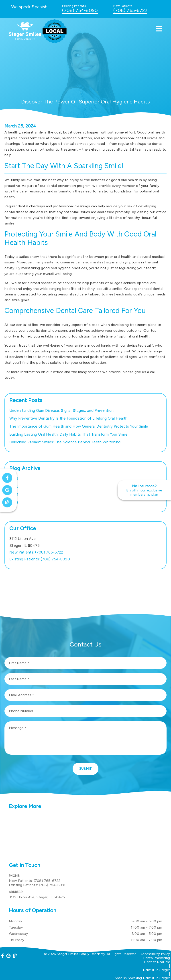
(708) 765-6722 (130, 10)
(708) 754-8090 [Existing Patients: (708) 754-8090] (40, 559)
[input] (85, 663)
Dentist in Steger (156, 970)
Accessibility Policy (155, 954)
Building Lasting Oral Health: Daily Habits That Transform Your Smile (69, 434)
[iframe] (85, 836)
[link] (25, 39)
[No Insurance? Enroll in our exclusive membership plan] (144, 490)
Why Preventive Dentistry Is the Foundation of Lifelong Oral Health (68, 418)
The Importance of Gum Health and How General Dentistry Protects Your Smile (79, 426)
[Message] (85, 738)
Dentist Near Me (157, 962)
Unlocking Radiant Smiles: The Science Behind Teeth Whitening (65, 442)
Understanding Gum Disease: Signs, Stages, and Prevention (61, 410)
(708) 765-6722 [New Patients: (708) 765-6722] (36, 552)
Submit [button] (86, 769)
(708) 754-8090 (80, 10)
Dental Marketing (157, 958)
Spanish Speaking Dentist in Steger (142, 978)
